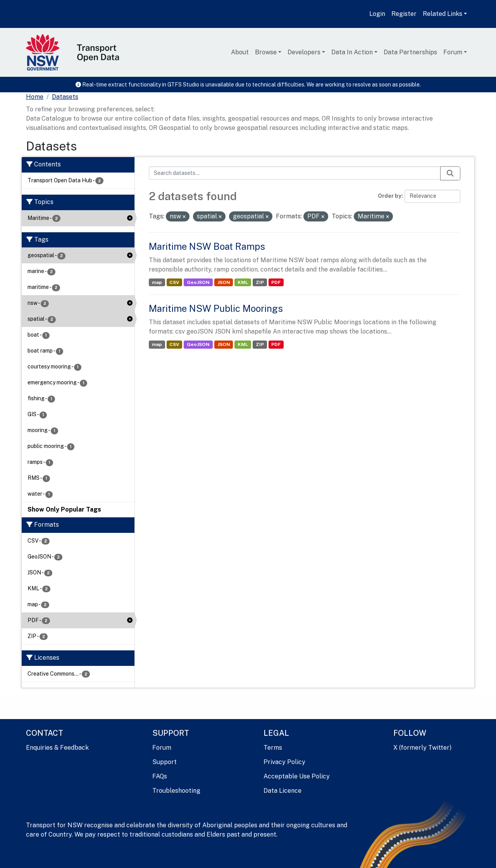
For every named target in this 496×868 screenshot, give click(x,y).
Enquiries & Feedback (57, 748)
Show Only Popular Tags (64, 509)
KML (243, 282)
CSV (174, 282)
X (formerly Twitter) (422, 748)
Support (164, 762)
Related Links (443, 14)
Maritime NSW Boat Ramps (207, 246)
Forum (453, 52)
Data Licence (282, 791)
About (240, 52)
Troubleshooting (176, 791)
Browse (266, 52)
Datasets (65, 97)
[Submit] (450, 173)
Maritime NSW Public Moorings (216, 308)
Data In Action (352, 52)
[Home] (35, 97)
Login (377, 14)
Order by (390, 196)
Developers (304, 52)
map (157, 282)
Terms (273, 748)
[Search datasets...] (295, 173)
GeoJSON (198, 282)
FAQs (160, 776)
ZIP (260, 282)
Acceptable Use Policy (297, 776)
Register (404, 14)
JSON (224, 282)
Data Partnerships (410, 52)
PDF (276, 282)
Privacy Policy (284, 762)
